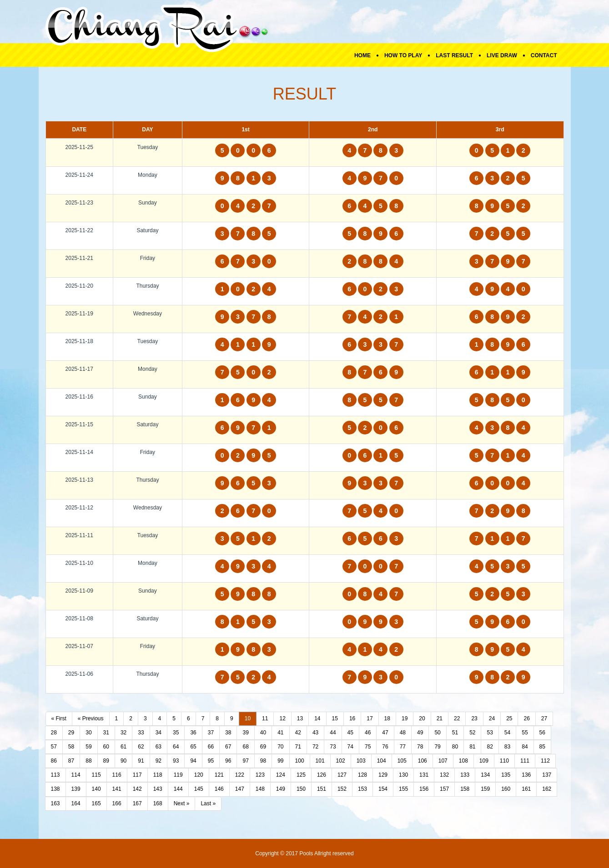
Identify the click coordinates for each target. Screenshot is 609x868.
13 (300, 718)
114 (76, 775)
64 (176, 747)
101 (320, 761)
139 (76, 789)
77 (403, 747)
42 (298, 733)
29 (71, 733)
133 (465, 775)
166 (117, 803)
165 (96, 803)
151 (322, 789)
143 (158, 789)
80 (455, 747)
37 (211, 733)
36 (193, 733)
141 (117, 789)
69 (263, 747)
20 (422, 718)
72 (315, 747)
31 (106, 733)
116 (117, 775)
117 (137, 775)
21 (440, 718)
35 (176, 733)
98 (263, 761)
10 (248, 718)
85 (542, 747)
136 (526, 775)
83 (507, 747)
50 (437, 733)
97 (245, 761)
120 (199, 775)
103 (361, 761)
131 (424, 775)
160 (506, 789)
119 (178, 775)
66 (211, 747)
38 (228, 733)
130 (403, 775)
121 (219, 775)
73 (333, 747)
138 (55, 789)
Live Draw (502, 55)
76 (385, 747)
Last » (208, 803)
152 (342, 789)
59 (88, 747)
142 (137, 789)
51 (455, 733)
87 (71, 761)
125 (301, 775)
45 (350, 733)
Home (362, 55)
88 (88, 761)
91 (141, 761)
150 (301, 789)
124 (281, 775)
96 (228, 761)
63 (159, 747)
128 (362, 775)
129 (383, 775)
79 (437, 747)
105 (402, 761)
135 (506, 775)
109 (484, 761)
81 (472, 747)
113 (55, 775)
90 (123, 761)
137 (547, 775)
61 (123, 747)
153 (362, 789)
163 (55, 803)
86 (54, 761)
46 (368, 733)
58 (71, 747)
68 (245, 747)
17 (370, 718)
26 (526, 718)
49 (420, 733)
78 (420, 747)
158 (465, 789)
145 (199, 789)
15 (335, 718)
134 (485, 775)
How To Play (403, 55)
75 (368, 747)
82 (490, 747)
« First (59, 718)
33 (141, 733)
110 (504, 761)
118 (158, 775)
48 (403, 733)
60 (106, 747)
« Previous (91, 718)
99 (280, 761)
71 (298, 747)
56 (542, 733)
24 (492, 718)
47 (385, 733)
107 (443, 761)
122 (240, 775)
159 (485, 789)
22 (457, 718)
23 (474, 718)
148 (260, 789)
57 (54, 747)
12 (282, 718)
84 (525, 747)
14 (317, 718)
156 (424, 789)
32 (123, 733)
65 (193, 747)
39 (245, 733)
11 (265, 718)
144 (178, 789)
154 (383, 789)
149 (281, 789)
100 (300, 761)
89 (106, 761)
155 (403, 789)
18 (387, 718)
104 (382, 761)
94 (193, 761)
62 (141, 747)
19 (405, 718)
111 (525, 761)
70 (280, 747)
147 (240, 789)
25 (509, 718)
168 (158, 803)
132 (444, 775)
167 (137, 803)
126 (322, 775)
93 (176, 761)
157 (444, 789)
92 (159, 761)
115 (96, 775)
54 (507, 733)
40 (263, 733)
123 (260, 775)
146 (219, 789)
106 (423, 761)
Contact (544, 55)
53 (490, 733)
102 (341, 761)
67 (228, 747)
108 (463, 761)
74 (350, 747)
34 (159, 733)
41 (280, 733)
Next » (182, 803)
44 (333, 733)
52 (472, 733)
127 (342, 775)
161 (526, 789)
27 (544, 718)
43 (315, 733)
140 (96, 789)
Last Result (454, 55)
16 (352, 718)
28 (54, 733)
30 (88, 733)
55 (525, 733)
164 (76, 803)
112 (545, 761)
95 (211, 761)
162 (547, 789)
